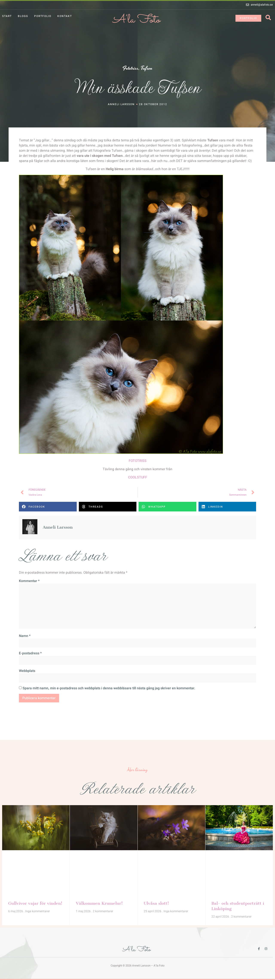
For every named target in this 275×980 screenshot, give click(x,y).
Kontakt (65, 16)
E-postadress (30, 653)
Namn (25, 636)
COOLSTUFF (138, 477)
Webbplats (27, 671)
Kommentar (29, 581)
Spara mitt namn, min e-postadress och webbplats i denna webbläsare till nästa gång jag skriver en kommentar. (109, 688)
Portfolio (43, 16)
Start (7, 16)
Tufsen (147, 68)
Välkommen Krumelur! (99, 903)
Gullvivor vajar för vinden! (35, 903)
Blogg (23, 16)
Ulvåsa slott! (156, 903)
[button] (48, 507)
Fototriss (130, 68)
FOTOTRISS (138, 461)
